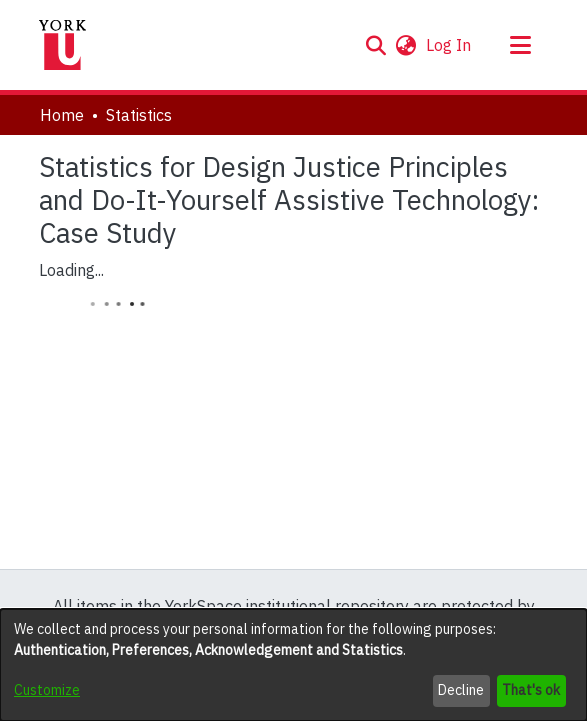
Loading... (71, 270)
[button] (376, 45)
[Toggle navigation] (521, 45)
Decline (461, 690)
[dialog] (293, 665)
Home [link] (62, 115)
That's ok (531, 690)
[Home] (63, 45)
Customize (47, 690)
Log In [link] (449, 45)
